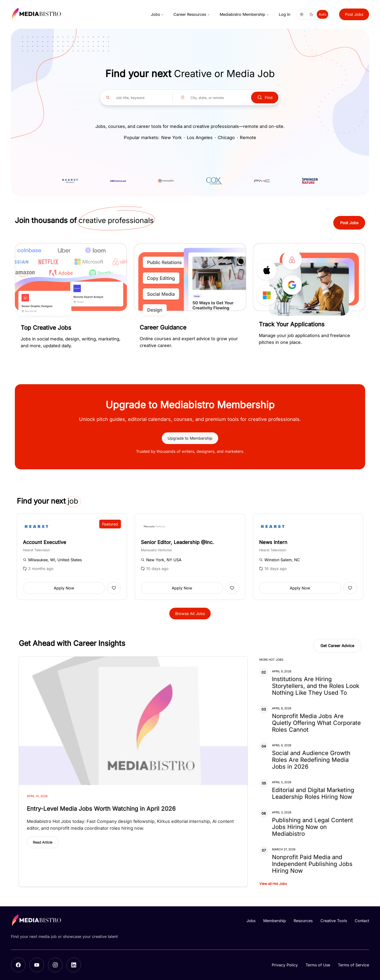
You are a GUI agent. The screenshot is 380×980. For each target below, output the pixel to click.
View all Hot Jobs (273, 884)
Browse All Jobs (190, 614)
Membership (275, 921)
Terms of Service (353, 965)
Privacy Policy (285, 965)
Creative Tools (334, 921)
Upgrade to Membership (190, 438)
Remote (248, 138)
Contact (362, 921)
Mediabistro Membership (244, 14)
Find (265, 98)
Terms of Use (318, 965)
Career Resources (192, 14)
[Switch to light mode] (302, 14)
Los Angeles (200, 138)
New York (172, 138)
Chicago (226, 138)
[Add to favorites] (114, 588)
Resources (303, 921)
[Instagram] (55, 965)
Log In (285, 14)
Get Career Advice (337, 646)
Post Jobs (354, 14)
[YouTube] (37, 965)
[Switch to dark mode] (311, 14)
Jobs (157, 14)
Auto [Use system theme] (322, 14)
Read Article (43, 842)
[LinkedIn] (74, 965)
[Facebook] (18, 965)
